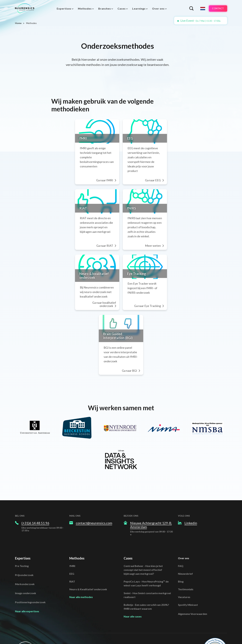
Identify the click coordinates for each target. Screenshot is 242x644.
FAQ (181, 540)
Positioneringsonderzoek (30, 576)
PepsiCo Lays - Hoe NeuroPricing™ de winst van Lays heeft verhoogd (146, 557)
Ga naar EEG (176, 168)
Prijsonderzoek (24, 549)
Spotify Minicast (188, 579)
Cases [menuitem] (120, 8)
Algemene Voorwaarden (193, 588)
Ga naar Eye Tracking (170, 282)
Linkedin (191, 497)
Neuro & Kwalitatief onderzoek (88, 563)
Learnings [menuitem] (137, 8)
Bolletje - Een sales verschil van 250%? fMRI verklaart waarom (146, 581)
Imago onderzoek (26, 567)
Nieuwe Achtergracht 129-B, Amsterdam (151, 499)
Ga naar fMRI (105, 168)
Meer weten (176, 225)
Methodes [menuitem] (83, 8)
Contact (216, 8)
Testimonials (186, 563)
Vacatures (184, 571)
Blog (181, 556)
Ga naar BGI (141, 345)
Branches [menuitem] (103, 8)
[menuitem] (64, 8)
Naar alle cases (133, 590)
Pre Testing (22, 540)
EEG (72, 548)
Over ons (184, 532)
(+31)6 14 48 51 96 (35, 497)
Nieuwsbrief (185, 548)
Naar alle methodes (81, 571)
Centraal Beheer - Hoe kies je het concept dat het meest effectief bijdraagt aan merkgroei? (143, 544)
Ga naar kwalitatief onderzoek (95, 282)
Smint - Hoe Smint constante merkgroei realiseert (147, 569)
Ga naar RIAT (106, 225)
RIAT (72, 556)
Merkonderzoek (25, 558)
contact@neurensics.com (94, 497)
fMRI (72, 540)
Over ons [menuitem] (157, 8)
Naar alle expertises (27, 585)
